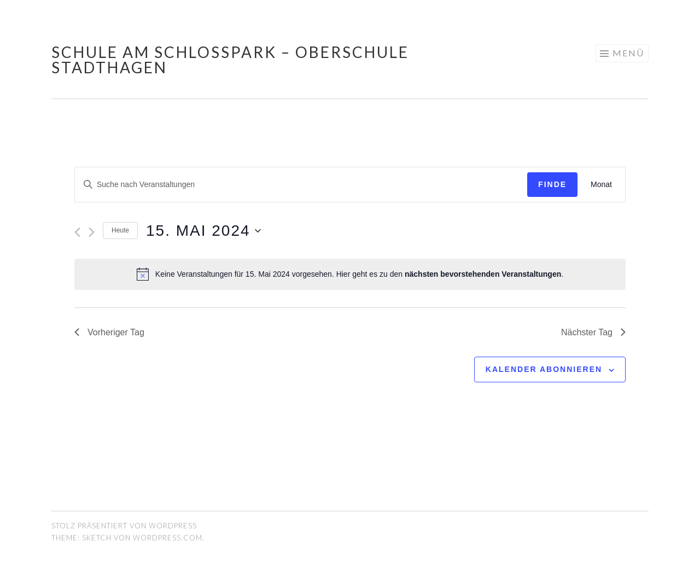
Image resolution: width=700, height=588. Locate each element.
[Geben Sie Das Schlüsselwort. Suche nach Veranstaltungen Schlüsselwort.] (301, 185)
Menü (628, 53)
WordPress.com (168, 538)
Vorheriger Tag (109, 332)
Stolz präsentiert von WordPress (124, 526)
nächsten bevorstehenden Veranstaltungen (483, 274)
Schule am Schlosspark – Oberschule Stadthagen (230, 60)
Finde (552, 184)
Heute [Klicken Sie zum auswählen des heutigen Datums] (120, 230)
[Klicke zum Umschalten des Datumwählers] (203, 231)
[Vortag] (77, 232)
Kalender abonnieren (544, 369)
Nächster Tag (593, 332)
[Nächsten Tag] (92, 232)
